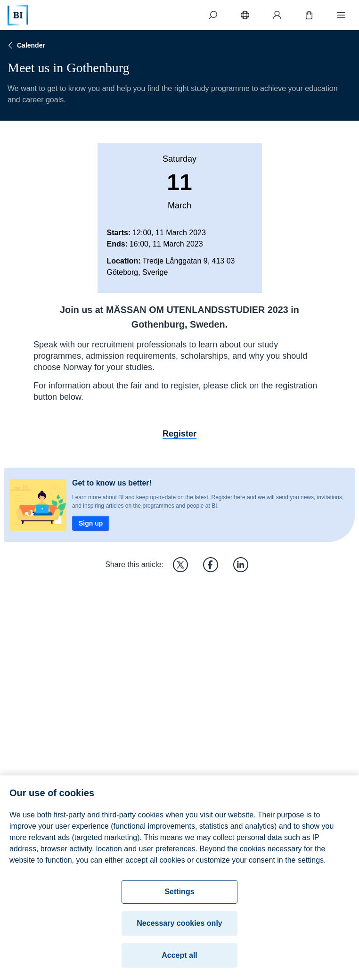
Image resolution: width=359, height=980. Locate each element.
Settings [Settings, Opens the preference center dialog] (179, 894)
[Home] (18, 15)
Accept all (179, 958)
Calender (25, 45)
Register (179, 434)
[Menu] (341, 15)
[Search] (213, 15)
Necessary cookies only (179, 926)
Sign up (91, 523)
